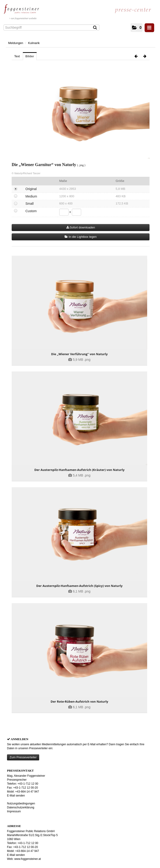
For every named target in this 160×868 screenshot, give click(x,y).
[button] (137, 28)
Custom (31, 211)
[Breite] (64, 212)
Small (30, 204)
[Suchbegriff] (51, 27)
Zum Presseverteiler (23, 757)
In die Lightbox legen (81, 237)
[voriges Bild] (136, 56)
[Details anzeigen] (79, 304)
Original (31, 189)
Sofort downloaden (81, 227)
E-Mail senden (16, 796)
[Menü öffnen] (149, 28)
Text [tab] (17, 56)
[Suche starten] (95, 28)
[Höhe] (77, 212)
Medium (31, 196)
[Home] (23, 11)
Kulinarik (34, 43)
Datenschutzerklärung (21, 807)
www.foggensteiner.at (28, 859)
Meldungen (16, 43)
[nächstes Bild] (145, 56)
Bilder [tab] (30, 56)
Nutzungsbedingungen (21, 803)
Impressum (14, 811)
